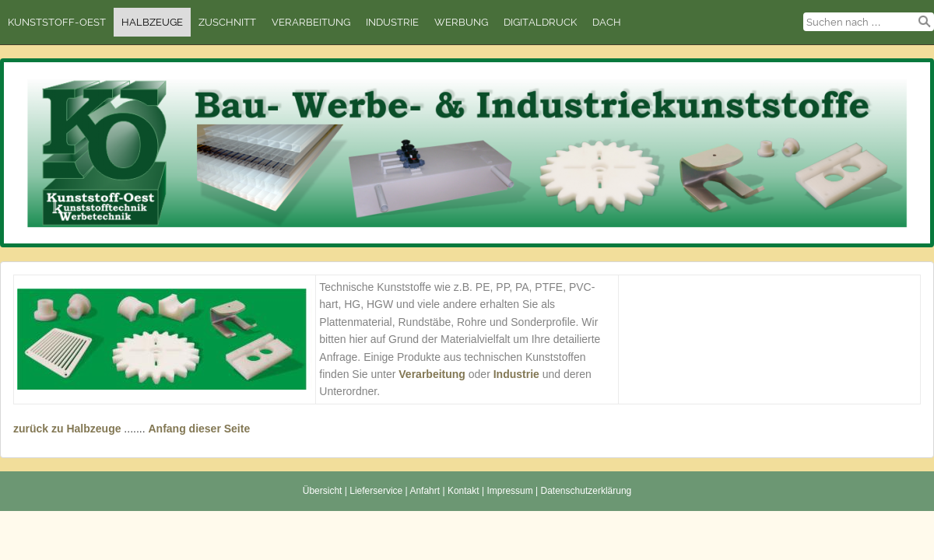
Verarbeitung (311, 22)
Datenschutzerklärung (586, 491)
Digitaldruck (540, 22)
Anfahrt (425, 491)
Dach (607, 22)
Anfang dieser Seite (199, 429)
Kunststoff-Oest (57, 22)
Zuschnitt (227, 22)
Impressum (509, 491)
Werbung (461, 22)
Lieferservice (376, 491)
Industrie (392, 22)
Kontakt (463, 491)
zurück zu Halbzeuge (67, 429)
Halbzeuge (152, 22)
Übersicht (323, 491)
